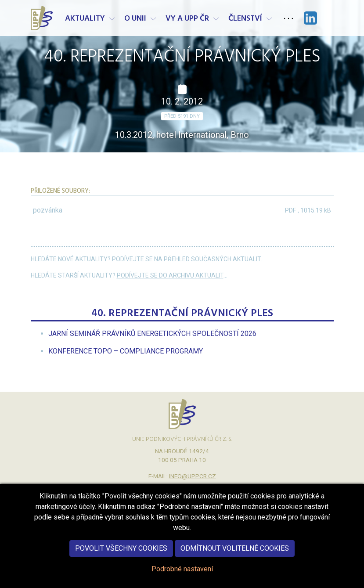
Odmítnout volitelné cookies (235, 556)
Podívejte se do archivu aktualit (170, 275)
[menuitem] (152, 334)
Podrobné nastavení (182, 576)
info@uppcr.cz (193, 476)
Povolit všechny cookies (121, 556)
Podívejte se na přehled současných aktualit (186, 259)
